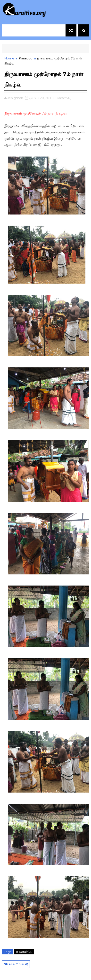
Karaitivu (26, 58)
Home (9, 58)
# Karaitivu (24, 952)
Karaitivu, (64, 98)
